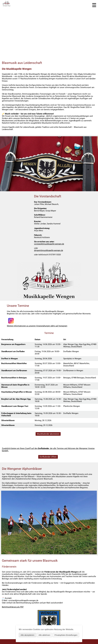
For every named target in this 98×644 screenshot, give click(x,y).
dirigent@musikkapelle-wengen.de (49, 250)
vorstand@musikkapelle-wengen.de (49, 244)
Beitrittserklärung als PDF (13, 607)
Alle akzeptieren (27, 635)
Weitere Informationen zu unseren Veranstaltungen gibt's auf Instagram (37, 326)
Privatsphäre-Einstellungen (66, 635)
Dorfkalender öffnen (48, 457)
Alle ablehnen (44, 635)
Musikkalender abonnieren (48, 434)
